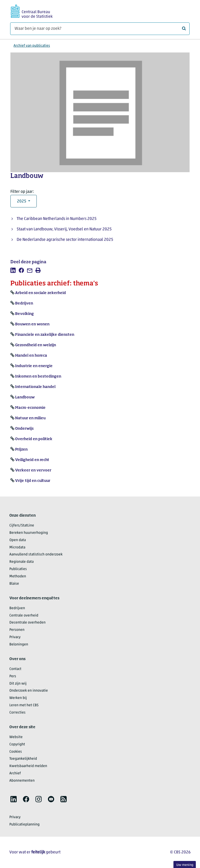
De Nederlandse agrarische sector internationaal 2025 (65, 240)
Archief (15, 773)
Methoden (18, 576)
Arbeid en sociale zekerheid (40, 293)
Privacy (15, 637)
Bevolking (24, 314)
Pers (13, 676)
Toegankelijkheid (23, 759)
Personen (17, 630)
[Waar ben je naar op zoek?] (100, 29)
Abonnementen (22, 781)
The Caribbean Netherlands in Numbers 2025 (57, 219)
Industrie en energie (34, 366)
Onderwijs (24, 429)
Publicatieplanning (24, 825)
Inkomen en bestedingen (38, 376)
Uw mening (185, 865)
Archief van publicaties (32, 46)
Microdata (17, 547)
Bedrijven (24, 303)
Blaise (14, 584)
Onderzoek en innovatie (29, 691)
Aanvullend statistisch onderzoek (36, 555)
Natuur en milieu (30, 418)
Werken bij (18, 698)
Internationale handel (35, 387)
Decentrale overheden (27, 623)
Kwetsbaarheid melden (28, 766)
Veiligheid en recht (32, 460)
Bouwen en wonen (32, 324)
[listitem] (13, 270)
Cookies (16, 752)
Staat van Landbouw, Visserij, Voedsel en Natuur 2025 (64, 229)
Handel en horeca (31, 356)
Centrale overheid (24, 616)
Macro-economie (30, 408)
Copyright (17, 744)
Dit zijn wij (18, 684)
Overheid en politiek (34, 439)
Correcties (17, 713)
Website (16, 737)
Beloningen (19, 645)
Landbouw (25, 397)
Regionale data (21, 562)
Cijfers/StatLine (22, 526)
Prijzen (21, 450)
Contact (15, 669)
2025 (22, 201)
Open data (18, 540)
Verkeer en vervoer (33, 470)
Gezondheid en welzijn (36, 345)
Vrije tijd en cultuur (33, 481)
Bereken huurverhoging (29, 533)
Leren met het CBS (24, 705)
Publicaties (18, 569)
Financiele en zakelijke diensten (45, 335)
